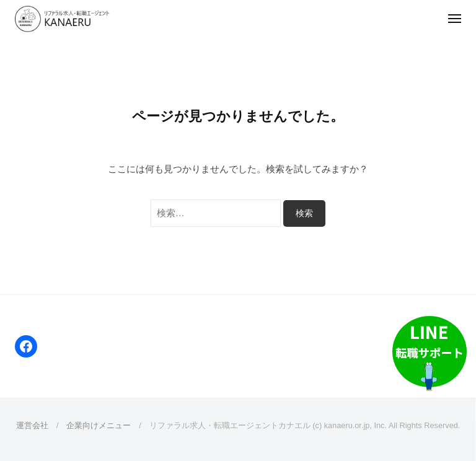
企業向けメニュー (99, 425)
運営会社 (32, 425)
